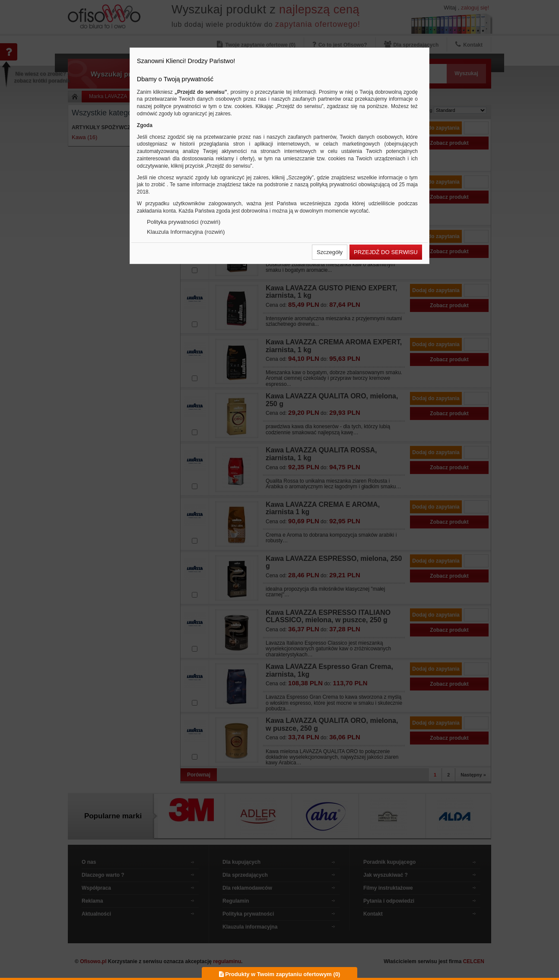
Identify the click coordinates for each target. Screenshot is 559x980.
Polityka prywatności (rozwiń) (184, 222)
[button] (330, 252)
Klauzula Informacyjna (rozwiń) (186, 232)
